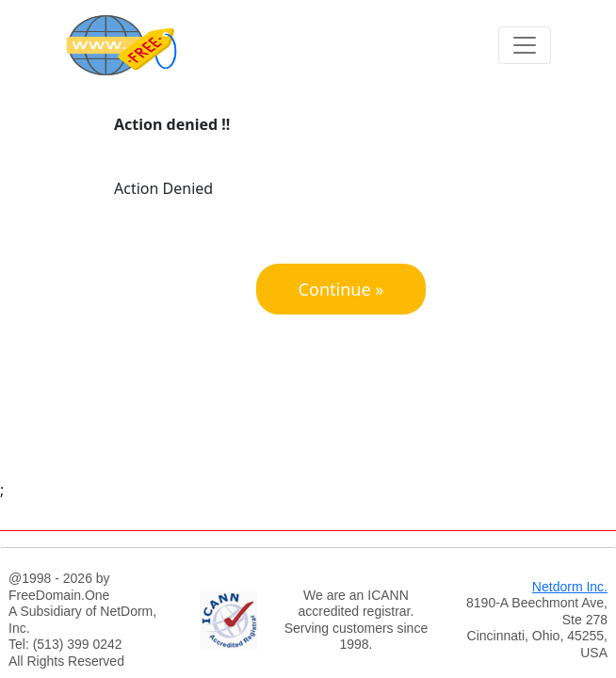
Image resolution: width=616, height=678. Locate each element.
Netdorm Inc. (570, 587)
